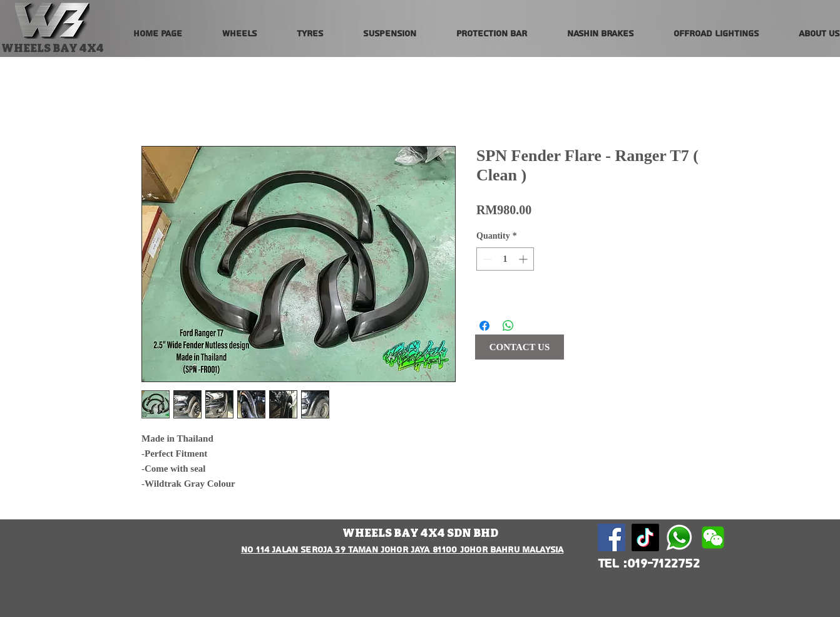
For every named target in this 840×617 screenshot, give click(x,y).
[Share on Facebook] (484, 326)
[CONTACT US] (520, 347)
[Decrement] (486, 259)
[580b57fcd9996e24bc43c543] (679, 537)
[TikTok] (645, 537)
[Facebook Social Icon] (612, 537)
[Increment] (524, 259)
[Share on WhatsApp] (508, 326)
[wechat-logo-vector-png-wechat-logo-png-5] (713, 537)
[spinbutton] (505, 259)
